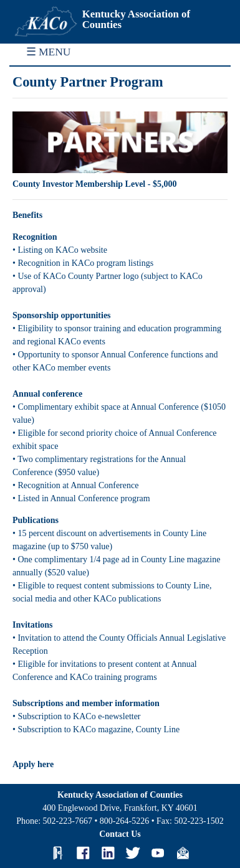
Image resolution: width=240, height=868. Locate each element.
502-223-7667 (68, 821)
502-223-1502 (199, 821)
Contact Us (120, 834)
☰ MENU (49, 52)
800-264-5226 (124, 821)
